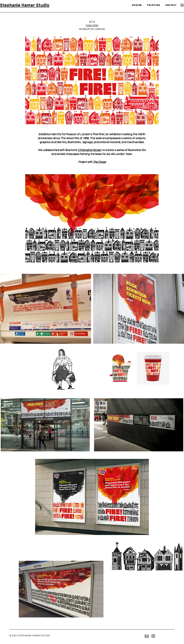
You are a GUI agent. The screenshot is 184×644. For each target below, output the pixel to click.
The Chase (99, 162)
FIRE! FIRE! (92, 26)
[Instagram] (182, 5)
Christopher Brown (90, 150)
